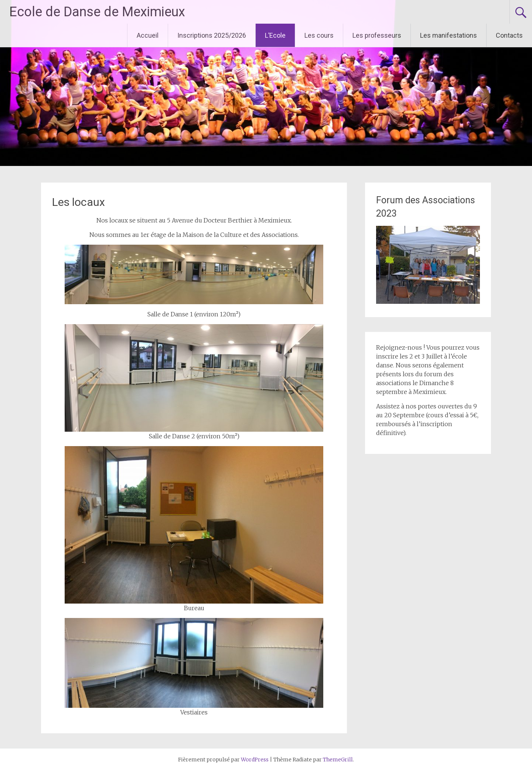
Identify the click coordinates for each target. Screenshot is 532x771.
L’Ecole (275, 35)
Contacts (509, 35)
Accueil (148, 35)
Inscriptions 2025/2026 (212, 35)
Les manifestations (449, 35)
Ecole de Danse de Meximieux (97, 12)
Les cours (319, 35)
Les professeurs (377, 35)
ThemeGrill (338, 760)
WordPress (255, 760)
